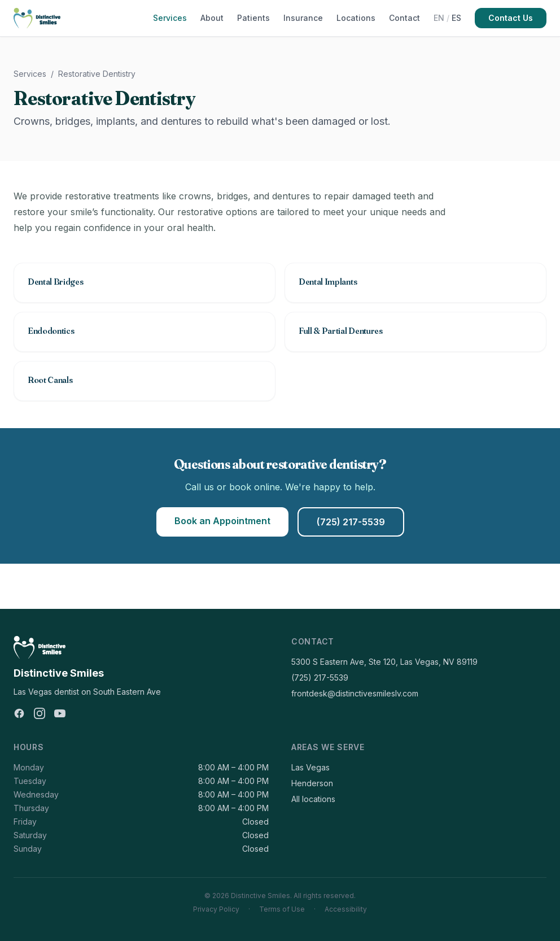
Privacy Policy (216, 909)
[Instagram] (40, 713)
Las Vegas (310, 767)
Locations (356, 18)
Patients (253, 18)
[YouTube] (60, 713)
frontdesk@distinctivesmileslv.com (355, 693)
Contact (404, 18)
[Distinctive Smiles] (37, 18)
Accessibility (346, 909)
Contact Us (511, 18)
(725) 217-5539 (351, 522)
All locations (313, 799)
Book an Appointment (222, 521)
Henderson (312, 783)
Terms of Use (282, 909)
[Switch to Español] (447, 18)
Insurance (303, 18)
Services (170, 18)
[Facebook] (19, 713)
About (212, 18)
